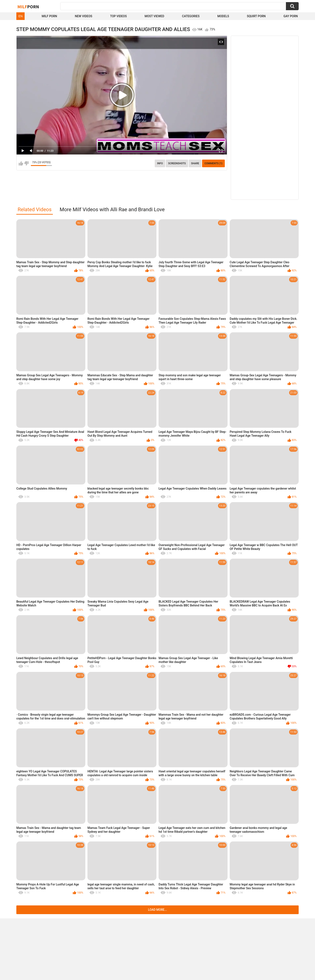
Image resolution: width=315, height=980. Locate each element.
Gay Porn (291, 16)
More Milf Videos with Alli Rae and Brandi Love (112, 210)
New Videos (84, 16)
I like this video (21, 163)
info (160, 163)
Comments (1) (213, 163)
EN (20, 16)
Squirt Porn (256, 16)
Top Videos (119, 16)
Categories (191, 16)
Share (195, 163)
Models (223, 16)
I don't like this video (26, 163)
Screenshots (177, 163)
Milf (28, 7)
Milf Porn (49, 16)
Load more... (158, 910)
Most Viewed (154, 16)
